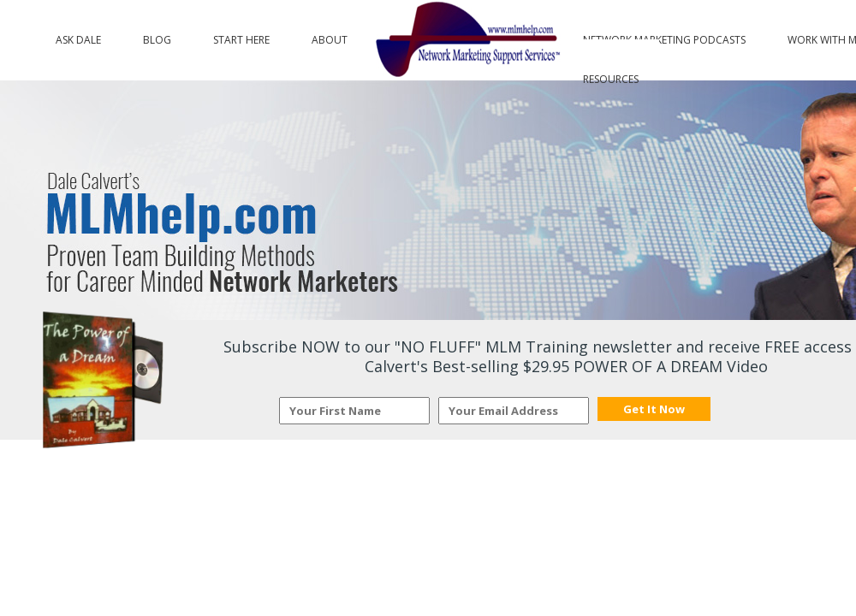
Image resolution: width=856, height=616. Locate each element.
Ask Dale (78, 36)
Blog (157, 36)
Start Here (241, 36)
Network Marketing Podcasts (664, 36)
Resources (611, 75)
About (330, 36)
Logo (465, 40)
